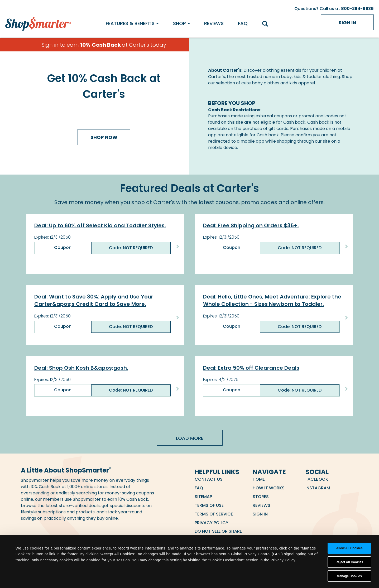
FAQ (243, 23)
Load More (190, 438)
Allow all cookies (349, 548)
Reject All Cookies (349, 562)
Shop (181, 23)
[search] (267, 24)
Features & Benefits (132, 23)
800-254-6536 (357, 9)
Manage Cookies (349, 576)
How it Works (269, 488)
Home (259, 479)
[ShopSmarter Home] (38, 23)
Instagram (318, 488)
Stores (261, 497)
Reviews (214, 23)
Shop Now (104, 137)
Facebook (317, 479)
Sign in (347, 23)
